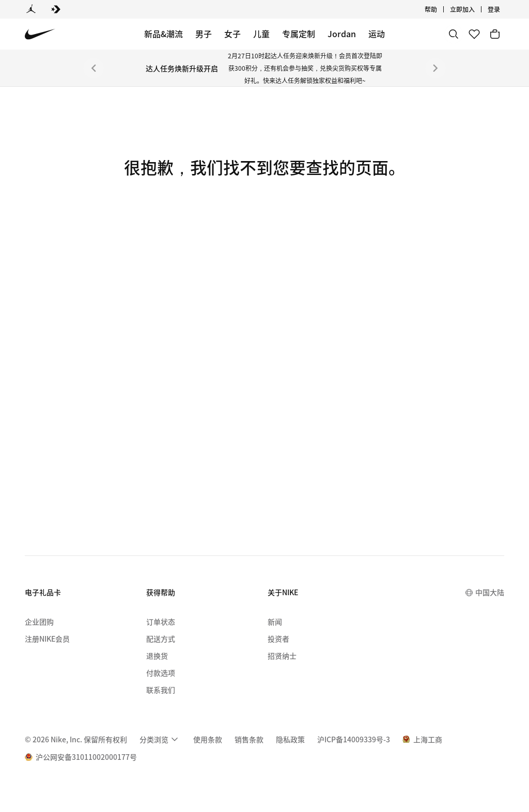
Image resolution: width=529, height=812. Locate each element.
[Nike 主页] (40, 34)
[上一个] (94, 68)
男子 (204, 34)
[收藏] (474, 34)
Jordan (342, 34)
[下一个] (435, 68)
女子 (232, 34)
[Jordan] (31, 9)
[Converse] (56, 9)
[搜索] (454, 34)
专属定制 (299, 34)
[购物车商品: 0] (495, 34)
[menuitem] (160, 739)
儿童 (261, 34)
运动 (377, 34)
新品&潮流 (164, 34)
